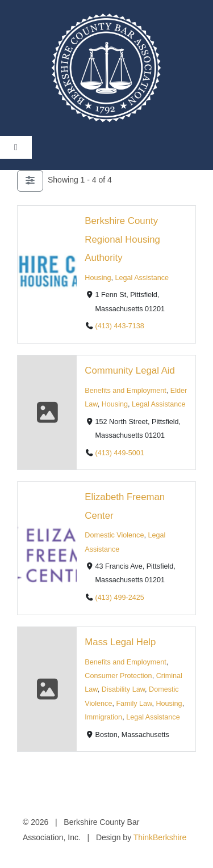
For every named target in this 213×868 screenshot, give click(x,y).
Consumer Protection (118, 676)
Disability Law (123, 690)
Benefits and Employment (126, 391)
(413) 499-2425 (120, 598)
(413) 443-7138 (120, 326)
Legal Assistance (142, 278)
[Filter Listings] (30, 181)
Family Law (134, 704)
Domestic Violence (114, 536)
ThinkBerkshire (160, 837)
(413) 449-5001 (120, 453)
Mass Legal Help (120, 642)
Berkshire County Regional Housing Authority (122, 239)
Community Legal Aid (130, 371)
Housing (98, 278)
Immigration (103, 717)
